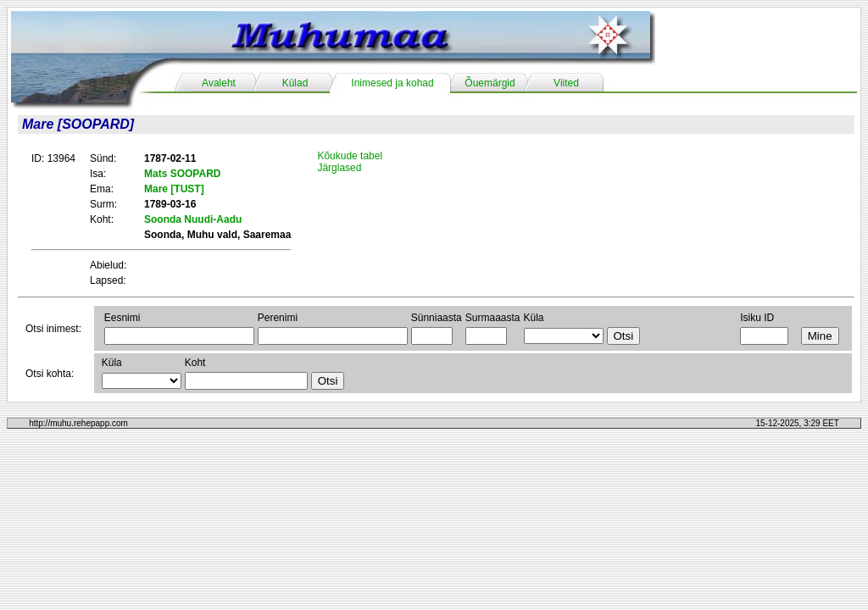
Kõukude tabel (350, 156)
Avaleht (219, 83)
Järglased (339, 168)
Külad (295, 83)
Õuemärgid (490, 83)
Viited (566, 83)
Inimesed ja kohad (392, 83)
